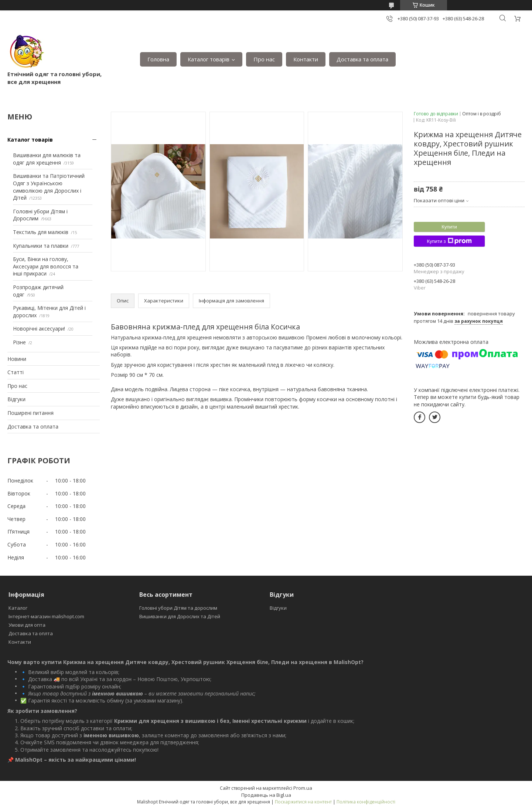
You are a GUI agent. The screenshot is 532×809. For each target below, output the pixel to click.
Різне (19, 342)
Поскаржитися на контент (303, 802)
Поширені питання (30, 413)
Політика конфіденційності (366, 802)
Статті (16, 372)
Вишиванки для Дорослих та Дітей (180, 616)
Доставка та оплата (362, 59)
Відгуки (16, 399)
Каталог (18, 608)
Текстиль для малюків (41, 232)
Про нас (264, 59)
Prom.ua (303, 788)
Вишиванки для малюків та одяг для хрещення (47, 159)
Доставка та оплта (31, 633)
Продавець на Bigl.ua (266, 795)
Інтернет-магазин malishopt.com (46, 616)
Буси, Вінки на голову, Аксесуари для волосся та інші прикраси (46, 266)
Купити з (449, 241)
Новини (17, 359)
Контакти (306, 59)
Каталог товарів (209, 59)
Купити (449, 227)
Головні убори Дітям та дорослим (178, 608)
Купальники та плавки (41, 246)
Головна (158, 59)
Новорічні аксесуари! (39, 329)
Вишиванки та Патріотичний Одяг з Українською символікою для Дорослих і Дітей (49, 187)
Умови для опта (27, 625)
